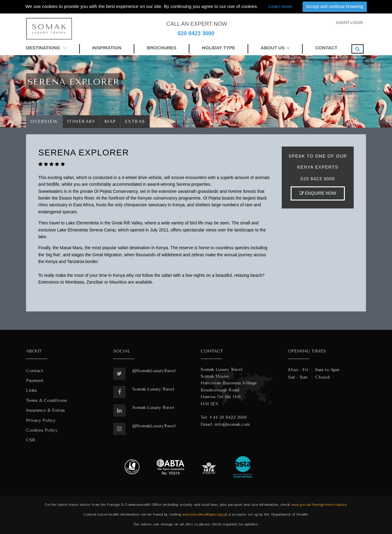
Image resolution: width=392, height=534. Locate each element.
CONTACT (326, 48)
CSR (31, 440)
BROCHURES (162, 48)
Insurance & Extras (45, 410)
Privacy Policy (41, 420)
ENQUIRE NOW (318, 193)
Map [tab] (110, 122)
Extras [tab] (135, 122)
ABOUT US (273, 48)
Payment (35, 381)
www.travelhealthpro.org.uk (205, 515)
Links (32, 390)
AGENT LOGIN (349, 23)
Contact (35, 371)
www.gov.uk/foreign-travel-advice (319, 505)
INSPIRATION (107, 48)
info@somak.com (232, 424)
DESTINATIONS (46, 48)
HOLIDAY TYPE (219, 48)
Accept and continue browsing (335, 6)
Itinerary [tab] (81, 122)
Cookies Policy (42, 430)
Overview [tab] (44, 122)
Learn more (280, 6)
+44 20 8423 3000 (228, 417)
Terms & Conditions (47, 400)
